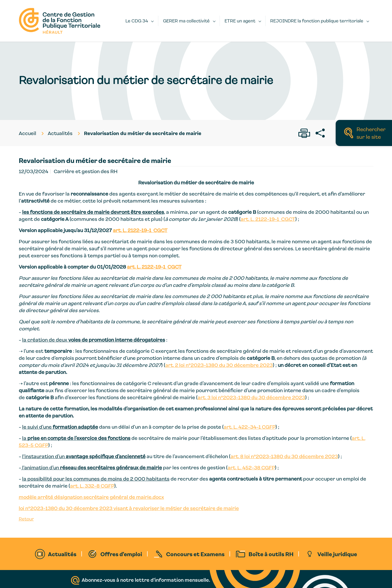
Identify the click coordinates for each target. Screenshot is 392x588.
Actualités (62, 554)
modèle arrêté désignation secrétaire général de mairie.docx (91, 497)
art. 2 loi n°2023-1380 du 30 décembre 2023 (219, 365)
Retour (26, 519)
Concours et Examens (195, 554)
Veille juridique (337, 554)
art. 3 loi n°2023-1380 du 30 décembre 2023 (251, 397)
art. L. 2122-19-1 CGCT (268, 219)
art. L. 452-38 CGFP (251, 467)
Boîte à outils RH (271, 554)
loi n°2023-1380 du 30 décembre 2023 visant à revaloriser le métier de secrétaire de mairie (129, 508)
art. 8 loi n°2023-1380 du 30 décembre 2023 (284, 456)
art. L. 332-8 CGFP (92, 486)
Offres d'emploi (121, 554)
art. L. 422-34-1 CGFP (250, 427)
